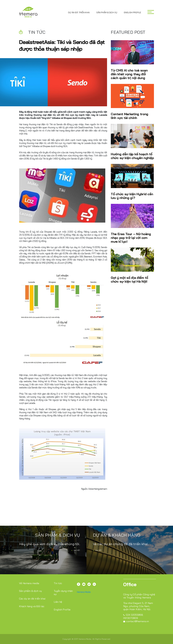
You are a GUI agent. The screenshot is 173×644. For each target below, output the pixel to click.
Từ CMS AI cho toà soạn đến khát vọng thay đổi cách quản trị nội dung (129, 74)
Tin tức (58, 583)
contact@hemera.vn (136, 621)
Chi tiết (76, 550)
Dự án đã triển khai (79, 12)
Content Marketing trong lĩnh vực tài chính (130, 116)
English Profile (133, 12)
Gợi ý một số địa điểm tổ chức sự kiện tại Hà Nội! (129, 279)
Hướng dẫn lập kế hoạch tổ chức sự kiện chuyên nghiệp (132, 156)
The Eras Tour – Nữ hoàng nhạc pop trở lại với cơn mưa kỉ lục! (131, 238)
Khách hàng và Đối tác (32, 606)
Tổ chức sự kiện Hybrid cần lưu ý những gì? (132, 196)
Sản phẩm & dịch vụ (107, 12)
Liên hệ (58, 602)
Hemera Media (84, 592)
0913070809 (131, 618)
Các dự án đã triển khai (32, 599)
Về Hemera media (29, 583)
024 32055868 (133, 615)
